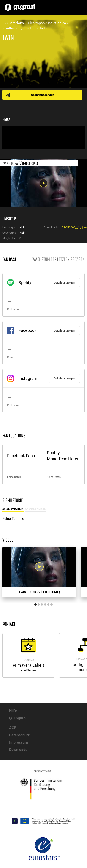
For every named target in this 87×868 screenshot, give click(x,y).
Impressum (19, 742)
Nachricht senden (42, 95)
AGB (13, 728)
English (20, 718)
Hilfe (13, 711)
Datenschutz (19, 735)
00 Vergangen (36, 509)
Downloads (18, 750)
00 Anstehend (13, 509)
